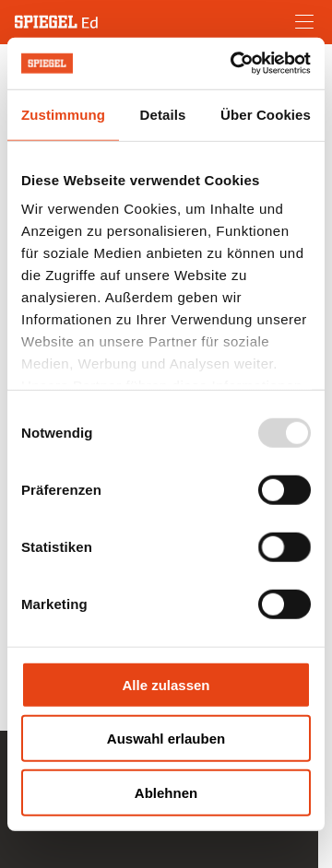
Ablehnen (166, 792)
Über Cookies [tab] (266, 114)
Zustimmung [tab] (63, 114)
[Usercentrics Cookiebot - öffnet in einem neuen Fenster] (234, 64)
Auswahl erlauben (166, 739)
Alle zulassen (166, 684)
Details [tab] (163, 114)
